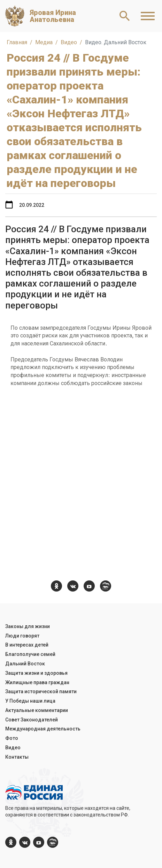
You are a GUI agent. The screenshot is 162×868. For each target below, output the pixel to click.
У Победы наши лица (30, 701)
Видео (13, 748)
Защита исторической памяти (41, 691)
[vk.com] (73, 586)
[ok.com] (56, 586)
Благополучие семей (30, 654)
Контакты (17, 757)
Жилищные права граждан (37, 682)
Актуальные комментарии (37, 710)
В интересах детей (27, 645)
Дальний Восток (25, 664)
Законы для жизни (28, 626)
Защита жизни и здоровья (36, 673)
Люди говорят (22, 636)
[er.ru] (106, 586)
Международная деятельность (43, 729)
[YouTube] (89, 586)
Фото (12, 738)
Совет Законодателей (32, 720)
